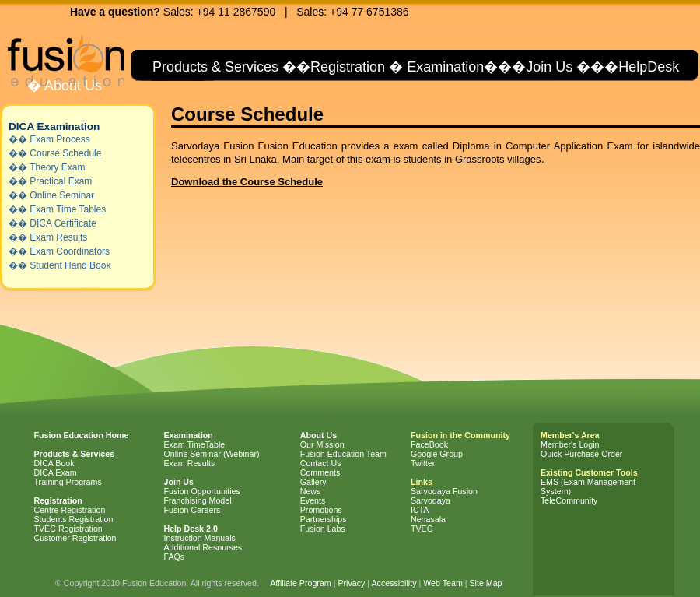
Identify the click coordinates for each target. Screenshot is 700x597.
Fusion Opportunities (202, 491)
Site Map (485, 583)
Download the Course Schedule (247, 182)
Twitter (423, 463)
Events (313, 500)
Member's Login (570, 444)
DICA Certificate (63, 223)
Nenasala (428, 519)
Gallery (313, 482)
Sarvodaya (430, 500)
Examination (445, 67)
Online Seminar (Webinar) (212, 454)
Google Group (437, 454)
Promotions (321, 510)
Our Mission (322, 444)
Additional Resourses (203, 547)
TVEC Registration (68, 529)
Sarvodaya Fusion (444, 491)
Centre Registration (70, 510)
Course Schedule (65, 153)
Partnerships (324, 519)
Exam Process (59, 139)
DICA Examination (54, 126)
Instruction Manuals (200, 538)
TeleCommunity (569, 500)
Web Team (443, 583)
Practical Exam (61, 181)
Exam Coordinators (70, 251)
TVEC (422, 529)
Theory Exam (57, 167)
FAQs (175, 557)
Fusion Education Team (343, 454)
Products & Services (213, 67)
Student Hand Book (70, 265)
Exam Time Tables (68, 209)
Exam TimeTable (195, 444)
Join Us (549, 67)
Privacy (351, 583)
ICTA (420, 510)
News (311, 491)
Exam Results (58, 237)
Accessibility (394, 583)
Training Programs (68, 482)
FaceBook (429, 444)
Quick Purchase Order (581, 454)
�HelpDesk (642, 67)
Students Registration (74, 519)
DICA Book (54, 463)
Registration (348, 67)
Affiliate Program (301, 583)
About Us (72, 86)
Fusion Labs (323, 529)
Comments (320, 472)
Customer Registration (75, 538)
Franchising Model (198, 500)
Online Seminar (62, 195)
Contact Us (321, 463)
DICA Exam (56, 472)
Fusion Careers (192, 510)
